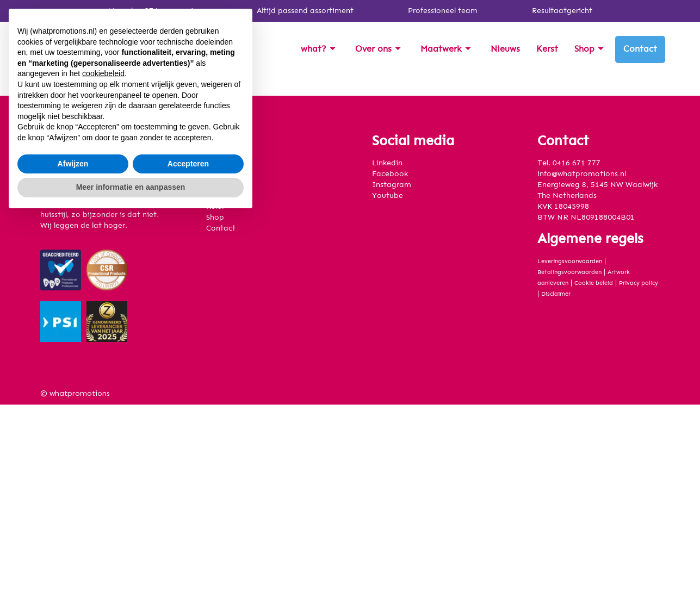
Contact (640, 49)
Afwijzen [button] (73, 562)
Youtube (388, 196)
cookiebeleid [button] (103, 472)
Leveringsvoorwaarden (570, 261)
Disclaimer (556, 294)
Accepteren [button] (188, 562)
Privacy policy (639, 283)
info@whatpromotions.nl (582, 174)
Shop (589, 49)
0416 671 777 (577, 163)
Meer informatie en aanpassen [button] (131, 585)
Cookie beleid (594, 283)
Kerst (547, 49)
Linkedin (387, 163)
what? (318, 49)
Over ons (378, 49)
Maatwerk (446, 49)
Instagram (392, 185)
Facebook (390, 174)
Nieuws (505, 49)
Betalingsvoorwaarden (569, 272)
